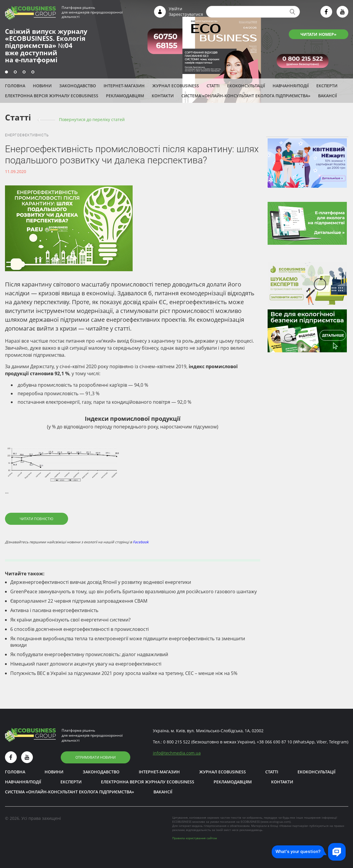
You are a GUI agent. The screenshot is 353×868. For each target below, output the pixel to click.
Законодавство (78, 86)
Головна (15, 86)
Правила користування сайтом (195, 838)
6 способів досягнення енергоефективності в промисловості (80, 629)
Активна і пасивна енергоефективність (54, 610)
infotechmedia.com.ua (177, 753)
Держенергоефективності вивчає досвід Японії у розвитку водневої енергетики (101, 582)
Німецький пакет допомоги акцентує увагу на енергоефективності (86, 664)
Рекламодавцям (125, 96)
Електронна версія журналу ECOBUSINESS (52, 96)
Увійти (175, 9)
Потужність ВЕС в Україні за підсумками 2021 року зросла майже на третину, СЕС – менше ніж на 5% (124, 673)
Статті (213, 86)
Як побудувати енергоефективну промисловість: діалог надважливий (89, 654)
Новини (42, 86)
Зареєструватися (186, 14)
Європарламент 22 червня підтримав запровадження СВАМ (79, 601)
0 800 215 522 (177, 742)
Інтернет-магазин (124, 86)
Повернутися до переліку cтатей (92, 119)
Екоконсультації (246, 86)
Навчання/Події (291, 86)
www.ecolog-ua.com (276, 822)
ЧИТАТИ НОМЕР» (319, 34)
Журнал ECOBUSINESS (176, 86)
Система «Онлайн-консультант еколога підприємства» (246, 96)
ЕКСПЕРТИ (327, 86)
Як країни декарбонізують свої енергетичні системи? (70, 620)
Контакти (163, 96)
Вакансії (327, 96)
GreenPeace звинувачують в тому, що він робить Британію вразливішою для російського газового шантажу (134, 591)
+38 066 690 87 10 (274, 742)
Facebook (141, 542)
